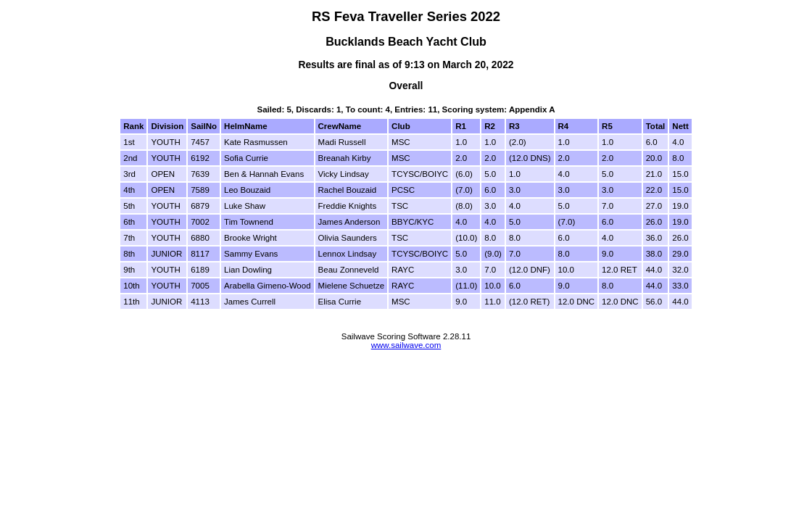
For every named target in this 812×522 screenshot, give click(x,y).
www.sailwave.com (406, 345)
